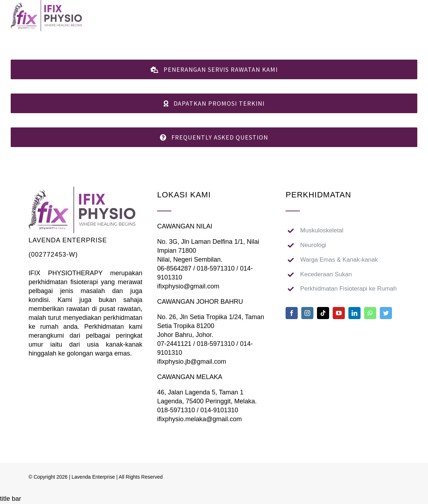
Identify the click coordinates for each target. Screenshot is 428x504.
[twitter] (386, 313)
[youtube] (339, 313)
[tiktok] (323, 313)
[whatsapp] (370, 313)
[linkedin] (354, 313)
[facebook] (292, 313)
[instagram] (307, 313)
